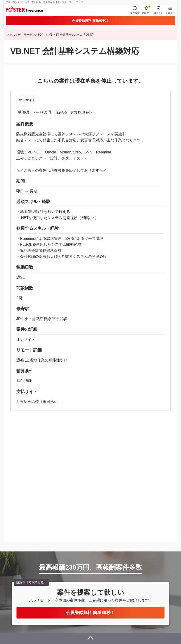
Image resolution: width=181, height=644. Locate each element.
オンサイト (27, 100)
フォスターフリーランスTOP (25, 35)
